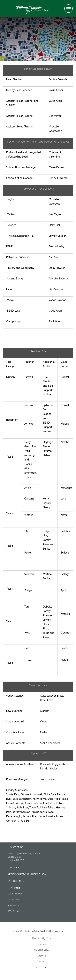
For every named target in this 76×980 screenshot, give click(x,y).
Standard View (42, 950)
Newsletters (14, 888)
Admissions (13, 906)
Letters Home (15, 894)
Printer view (42, 944)
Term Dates (13, 900)
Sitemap (42, 956)
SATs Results (14, 911)
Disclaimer (42, 968)
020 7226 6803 (16, 868)
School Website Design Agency (49, 931)
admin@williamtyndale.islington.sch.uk (27, 874)
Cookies (42, 962)
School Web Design (22, 931)
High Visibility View (42, 938)
